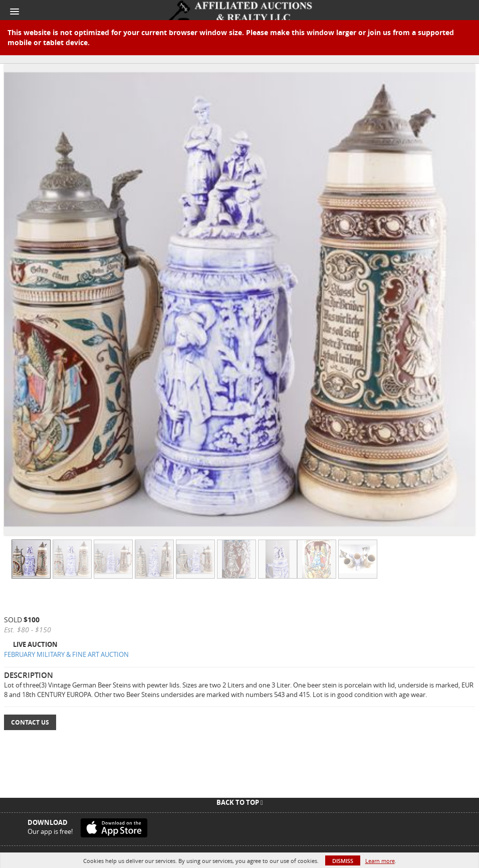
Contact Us (30, 722)
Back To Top (240, 802)
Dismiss (343, 861)
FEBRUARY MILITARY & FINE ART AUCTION (66, 654)
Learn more (380, 861)
